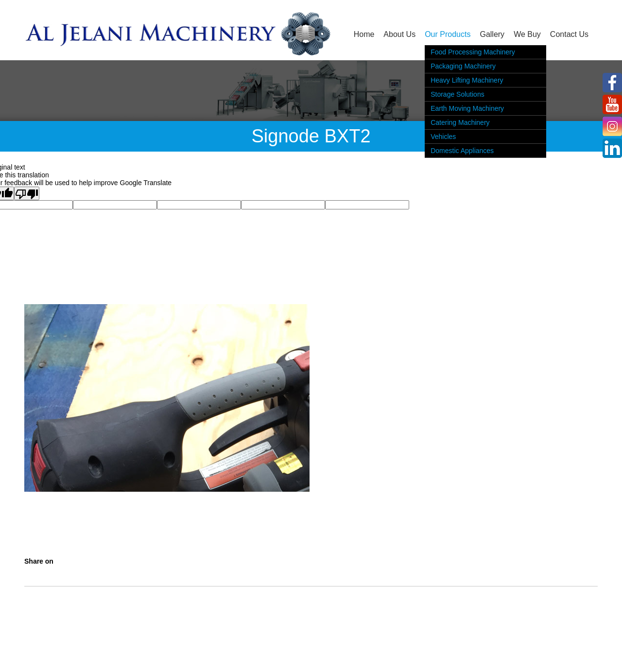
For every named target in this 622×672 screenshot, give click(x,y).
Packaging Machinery (463, 66)
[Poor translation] (27, 193)
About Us (399, 34)
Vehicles (443, 137)
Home (364, 34)
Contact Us (569, 34)
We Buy (527, 34)
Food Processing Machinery (473, 52)
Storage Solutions (458, 94)
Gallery (492, 34)
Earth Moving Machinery (467, 108)
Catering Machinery (460, 122)
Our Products (448, 34)
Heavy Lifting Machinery (467, 80)
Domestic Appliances (462, 151)
